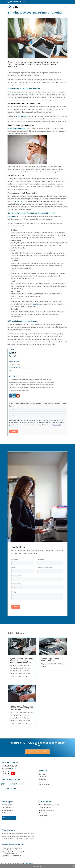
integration (17, 201)
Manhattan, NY (7, 856)
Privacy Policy (29, 864)
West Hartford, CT (8, 848)
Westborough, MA (20, 852)
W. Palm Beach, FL (8, 852)
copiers (31, 666)
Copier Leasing (43, 816)
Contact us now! (8, 818)
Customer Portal (7, 813)
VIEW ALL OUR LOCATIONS (11, 780)
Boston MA (24, 666)
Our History (42, 779)
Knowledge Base (7, 810)
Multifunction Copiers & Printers (49, 805)
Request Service (7, 805)
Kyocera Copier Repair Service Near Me (50, 660)
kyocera (13, 671)
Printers (26, 671)
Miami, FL (6, 850)
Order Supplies (7, 808)
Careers (41, 782)
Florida (12, 668)
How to (27, 668)
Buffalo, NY (14, 854)
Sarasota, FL (13, 850)
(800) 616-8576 (14, 2)
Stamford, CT (18, 848)
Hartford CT (20, 668)
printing (12, 674)
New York (20, 671)
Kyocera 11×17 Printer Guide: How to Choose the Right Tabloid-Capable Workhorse (22, 661)
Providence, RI (17, 856)
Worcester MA (23, 676)
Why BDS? (42, 777)
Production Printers (45, 808)
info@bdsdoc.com (17, 784)
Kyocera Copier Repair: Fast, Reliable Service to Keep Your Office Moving (22, 708)
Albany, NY (6, 854)
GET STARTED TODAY (37, 752)
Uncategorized (15, 367)
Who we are (42, 774)
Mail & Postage (43, 813)
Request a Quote (44, 785)
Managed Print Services (46, 810)
